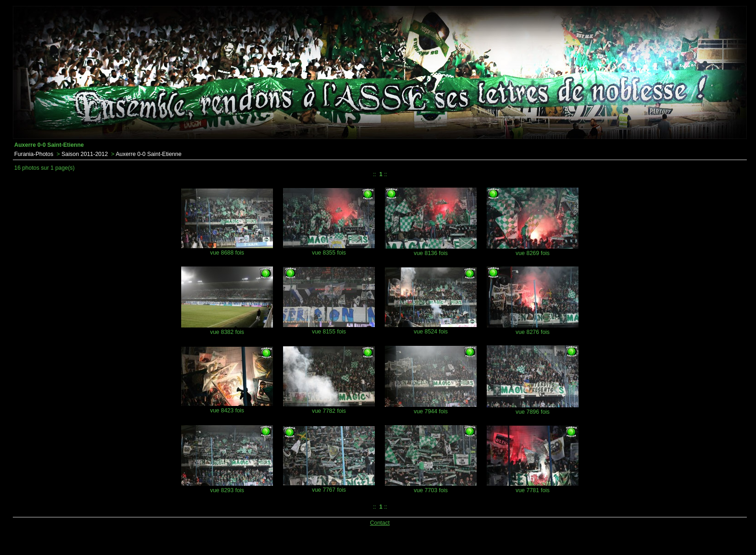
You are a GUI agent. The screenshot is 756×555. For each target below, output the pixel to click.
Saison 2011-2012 (85, 154)
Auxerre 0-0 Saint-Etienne (148, 154)
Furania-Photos (34, 154)
